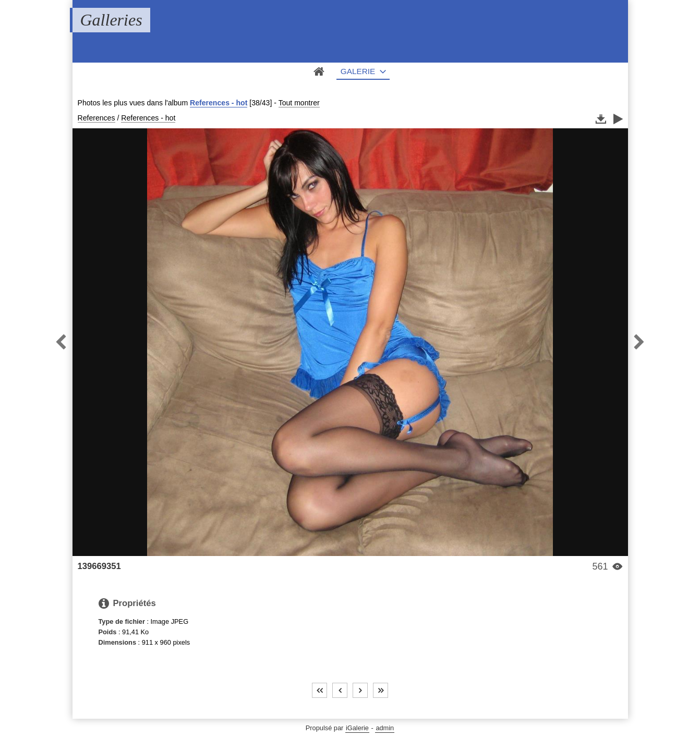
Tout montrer (299, 103)
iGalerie (357, 728)
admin (385, 728)
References (96, 118)
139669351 (99, 566)
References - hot (219, 103)
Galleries (111, 20)
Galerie (358, 71)
